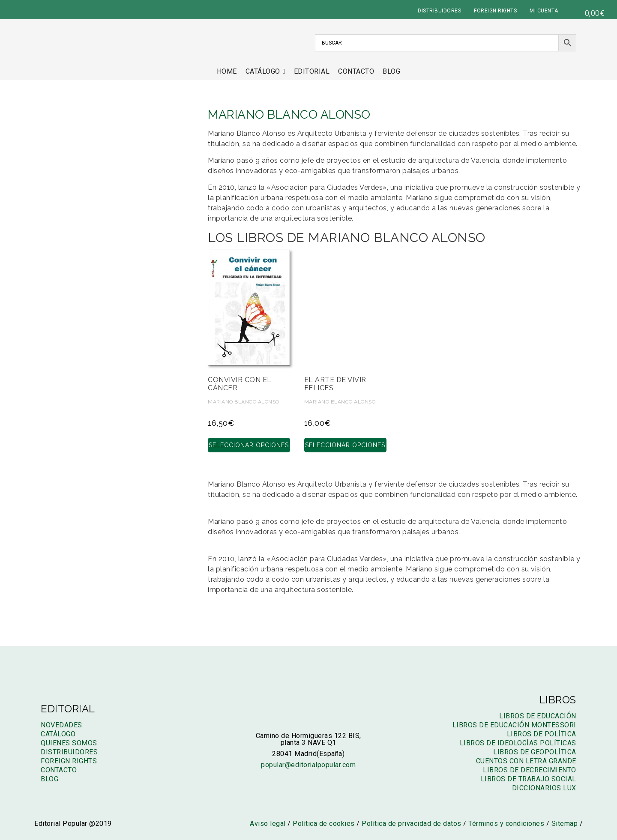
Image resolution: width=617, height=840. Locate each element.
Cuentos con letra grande (526, 761)
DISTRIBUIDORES (439, 11)
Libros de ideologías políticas (518, 743)
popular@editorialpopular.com (308, 765)
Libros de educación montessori (514, 725)
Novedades (61, 725)
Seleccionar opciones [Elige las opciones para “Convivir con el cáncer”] (249, 445)
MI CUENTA (544, 11)
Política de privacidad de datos (412, 824)
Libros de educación (538, 716)
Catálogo (265, 71)
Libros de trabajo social (529, 779)
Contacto (356, 71)
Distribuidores (69, 752)
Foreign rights (69, 761)
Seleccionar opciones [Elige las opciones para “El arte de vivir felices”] (345, 445)
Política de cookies (324, 824)
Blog (391, 71)
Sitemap (565, 824)
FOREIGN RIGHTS (495, 11)
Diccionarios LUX (544, 788)
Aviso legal (268, 824)
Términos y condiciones (506, 824)
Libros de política (542, 734)
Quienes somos (69, 743)
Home (227, 71)
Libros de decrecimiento (530, 770)
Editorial (312, 71)
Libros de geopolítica (535, 752)
